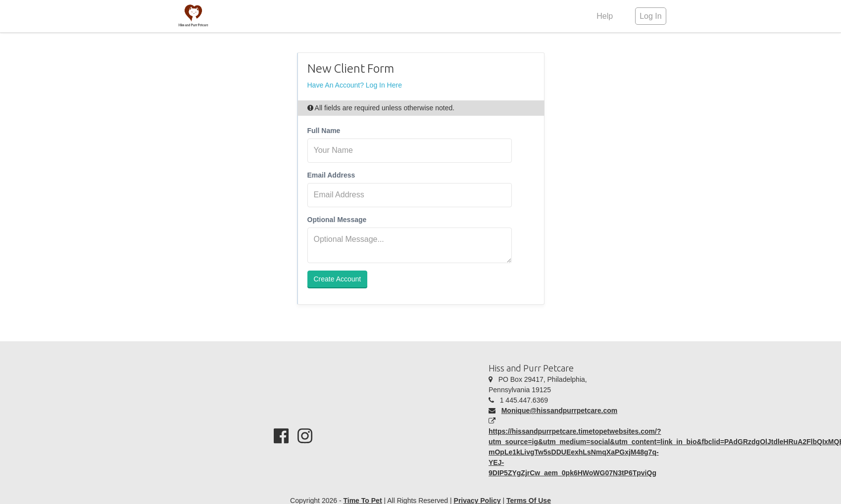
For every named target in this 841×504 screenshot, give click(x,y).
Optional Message (337, 220)
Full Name (324, 131)
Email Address (331, 175)
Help (605, 16)
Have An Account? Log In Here (355, 85)
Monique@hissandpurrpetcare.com (560, 411)
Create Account (338, 279)
